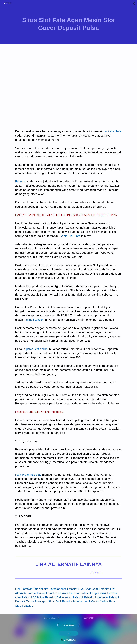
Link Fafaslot (23, 589)
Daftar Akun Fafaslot (70, 597)
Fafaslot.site (40, 589)
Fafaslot (20, 181)
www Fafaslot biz (50, 593)
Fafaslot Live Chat (79, 589)
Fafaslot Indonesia (96, 597)
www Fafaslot (71, 593)
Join (68, 633)
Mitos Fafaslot (46, 597)
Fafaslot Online (98, 601)
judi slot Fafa (113, 131)
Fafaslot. (27, 606)
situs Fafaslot (35, 320)
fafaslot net (80, 601)
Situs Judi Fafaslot (60, 601)
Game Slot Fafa (70, 236)
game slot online (37, 349)
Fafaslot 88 (29, 597)
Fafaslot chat (58, 589)
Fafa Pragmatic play (28, 475)
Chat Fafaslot (100, 589)
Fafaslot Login (90, 593)
